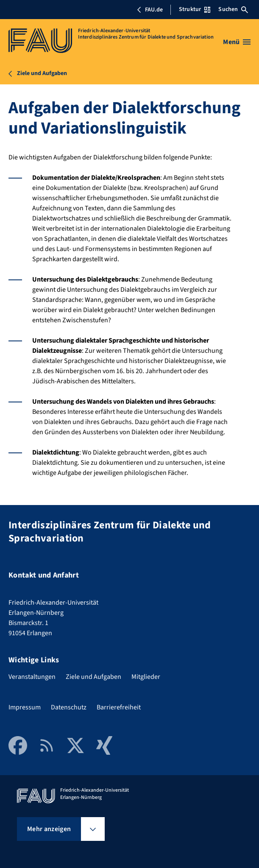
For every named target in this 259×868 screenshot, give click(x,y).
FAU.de (150, 10)
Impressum (25, 707)
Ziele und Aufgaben (93, 677)
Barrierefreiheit (119, 707)
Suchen (233, 9)
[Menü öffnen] (237, 42)
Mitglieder (146, 677)
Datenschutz (69, 707)
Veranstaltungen (32, 677)
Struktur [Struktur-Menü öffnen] (195, 9)
